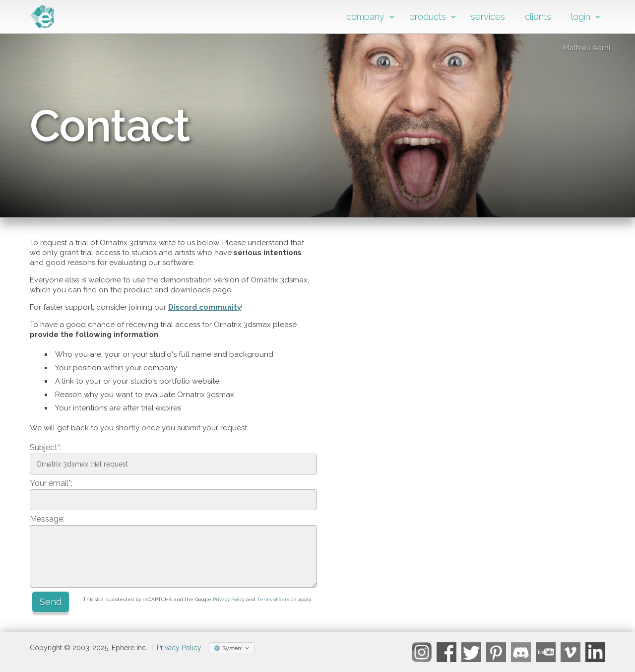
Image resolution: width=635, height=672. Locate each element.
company (365, 17)
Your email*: (51, 483)
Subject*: (46, 447)
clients (538, 17)
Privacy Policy (229, 599)
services (488, 17)
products (428, 17)
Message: (47, 519)
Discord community (205, 307)
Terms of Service (277, 599)
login (581, 17)
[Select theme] (232, 648)
